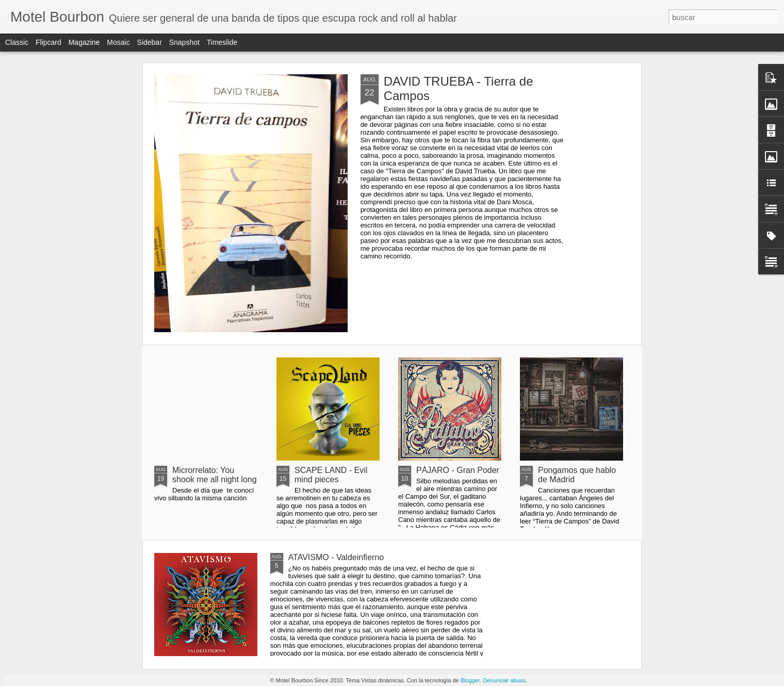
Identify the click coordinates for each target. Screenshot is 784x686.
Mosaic (118, 42)
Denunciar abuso (504, 680)
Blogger (470, 680)
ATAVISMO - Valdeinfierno (336, 557)
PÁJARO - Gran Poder (458, 470)
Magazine (84, 42)
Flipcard (48, 42)
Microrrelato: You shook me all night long (215, 475)
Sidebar (150, 42)
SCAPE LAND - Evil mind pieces (331, 475)
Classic (17, 42)
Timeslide (222, 42)
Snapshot (184, 42)
